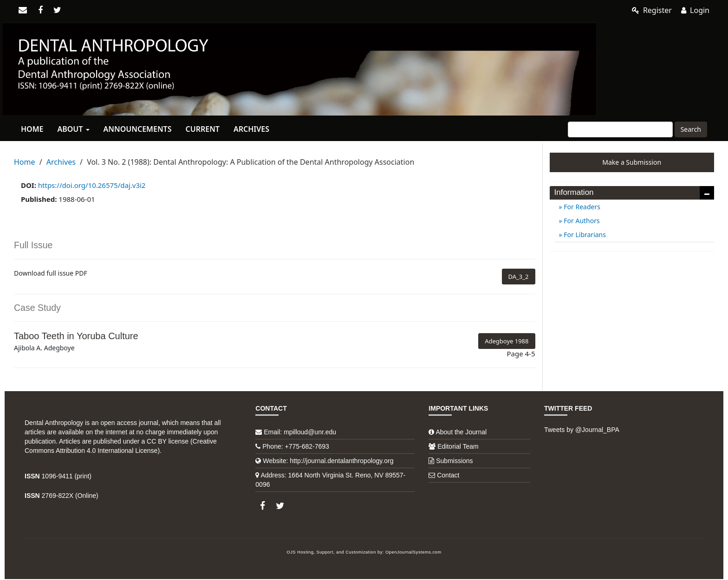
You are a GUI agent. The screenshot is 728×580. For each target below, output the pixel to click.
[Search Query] (620, 129)
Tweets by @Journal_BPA (582, 430)
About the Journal (461, 432)
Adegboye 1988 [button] (507, 341)
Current (202, 129)
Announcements (138, 129)
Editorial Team (458, 446)
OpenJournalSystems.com (413, 552)
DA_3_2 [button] (519, 277)
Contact (448, 475)
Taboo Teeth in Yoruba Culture (76, 336)
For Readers (581, 207)
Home (32, 129)
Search (691, 129)
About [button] (73, 129)
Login (695, 10)
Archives (251, 129)
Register (652, 10)
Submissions (454, 461)
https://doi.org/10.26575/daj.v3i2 (92, 185)
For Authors (581, 221)
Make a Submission (632, 162)
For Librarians (584, 235)
